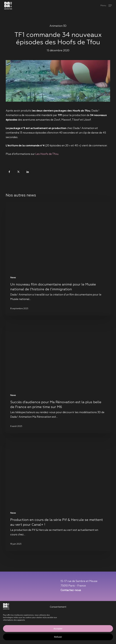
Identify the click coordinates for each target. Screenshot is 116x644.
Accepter (58, 629)
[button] (106, 5)
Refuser (58, 637)
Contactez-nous (71, 590)
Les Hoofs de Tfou (47, 154)
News (13, 278)
